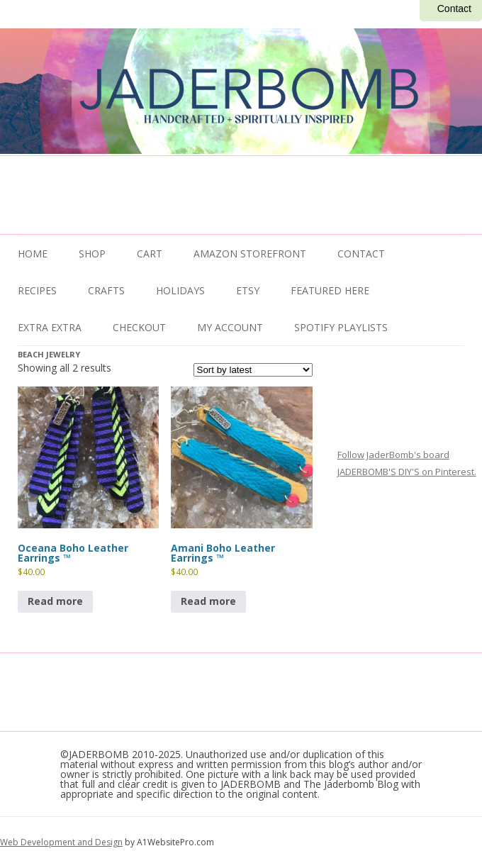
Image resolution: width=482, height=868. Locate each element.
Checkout (139, 327)
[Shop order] (253, 370)
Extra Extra (50, 327)
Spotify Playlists (341, 327)
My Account (230, 327)
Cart (150, 254)
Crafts (106, 290)
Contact (454, 9)
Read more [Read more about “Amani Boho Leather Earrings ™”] (208, 601)
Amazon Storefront (250, 254)
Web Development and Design (61, 842)
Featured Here (330, 290)
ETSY (248, 290)
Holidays (180, 290)
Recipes (37, 290)
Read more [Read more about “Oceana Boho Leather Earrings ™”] (55, 601)
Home (33, 254)
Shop (92, 254)
